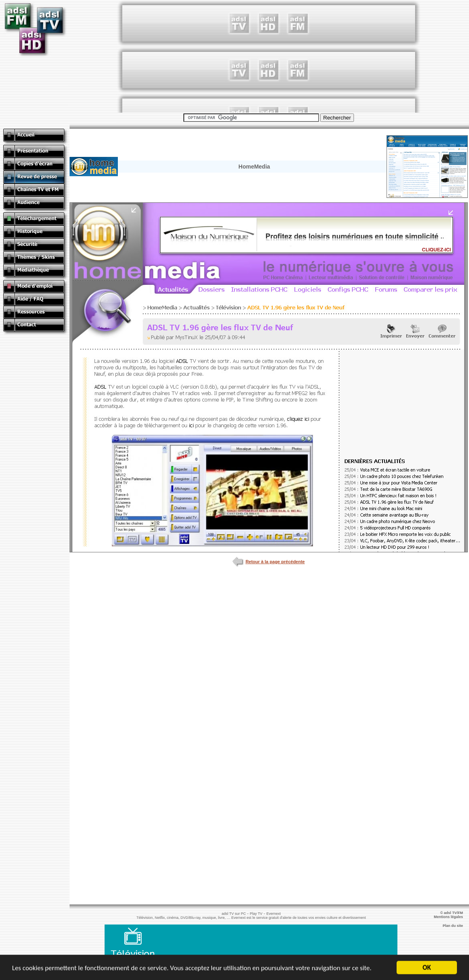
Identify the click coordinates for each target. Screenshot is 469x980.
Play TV (256, 914)
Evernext (274, 914)
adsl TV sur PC (234, 914)
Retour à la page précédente (268, 562)
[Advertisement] (269, 56)
